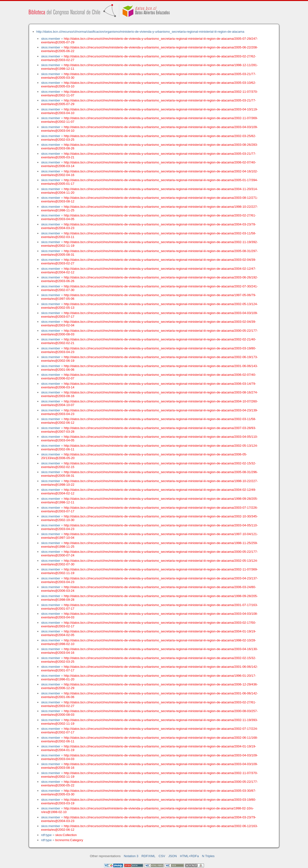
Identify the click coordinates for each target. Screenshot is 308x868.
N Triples (208, 856)
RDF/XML (148, 856)
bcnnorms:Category (69, 840)
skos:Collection (66, 835)
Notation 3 (131, 856)
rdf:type (46, 835)
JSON (173, 856)
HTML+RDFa (189, 856)
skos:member (51, 39)
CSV (162, 856)
